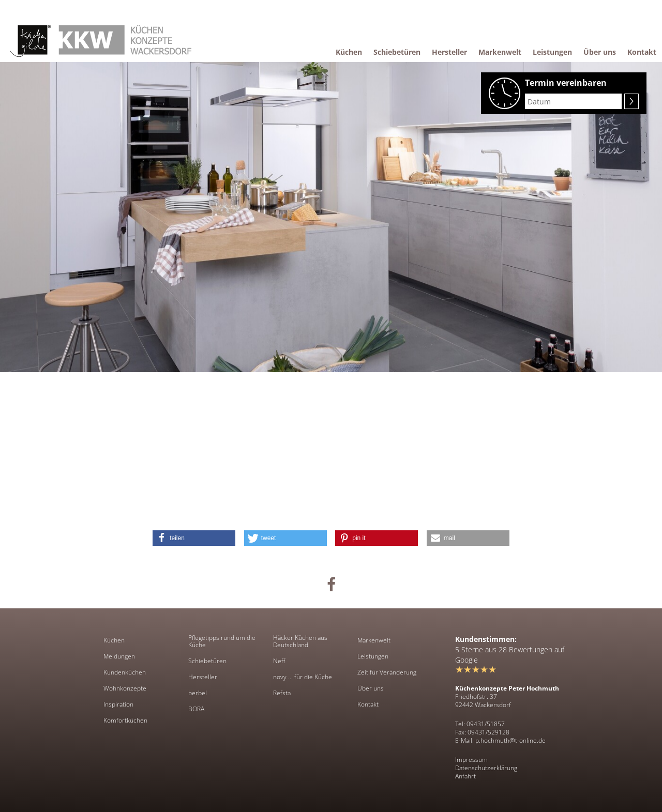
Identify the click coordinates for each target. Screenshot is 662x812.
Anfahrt (465, 776)
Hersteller (203, 677)
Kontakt (368, 704)
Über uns (371, 688)
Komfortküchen (125, 721)
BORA (196, 709)
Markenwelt (374, 640)
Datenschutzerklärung (486, 768)
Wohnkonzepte (125, 688)
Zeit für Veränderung (387, 672)
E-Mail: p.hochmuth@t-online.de (500, 740)
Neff (279, 661)
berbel (198, 693)
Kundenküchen (125, 672)
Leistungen (373, 656)
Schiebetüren (207, 661)
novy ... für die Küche (303, 677)
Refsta (282, 693)
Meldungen (119, 656)
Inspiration (118, 704)
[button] (194, 538)
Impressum (471, 760)
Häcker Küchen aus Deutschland (300, 641)
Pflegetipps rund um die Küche (222, 641)
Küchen (114, 640)
